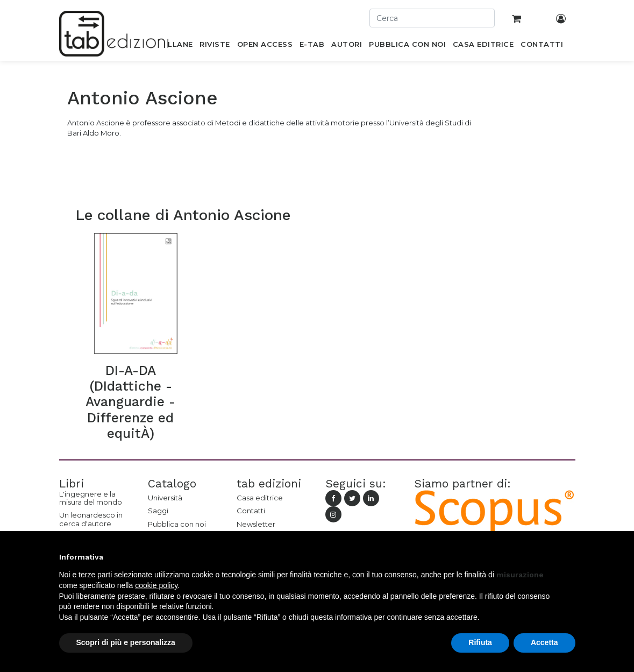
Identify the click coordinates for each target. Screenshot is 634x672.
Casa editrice (260, 498)
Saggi (158, 511)
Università (165, 498)
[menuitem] (174, 46)
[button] (570, 557)
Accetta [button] (544, 642)
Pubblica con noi (177, 524)
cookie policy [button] (156, 585)
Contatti (251, 511)
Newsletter (256, 524)
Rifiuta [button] (480, 642)
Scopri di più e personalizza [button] (126, 642)
